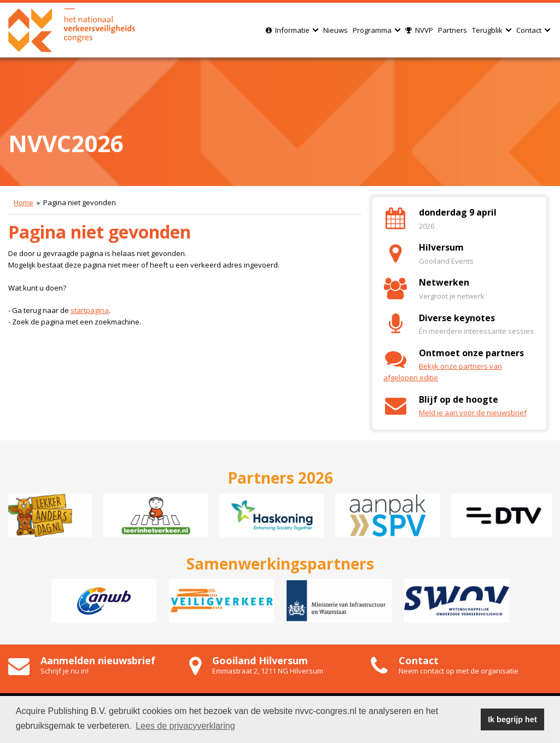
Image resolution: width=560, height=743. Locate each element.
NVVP (419, 30)
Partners (453, 30)
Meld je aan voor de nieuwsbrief (473, 413)
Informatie (292, 30)
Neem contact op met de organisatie (459, 671)
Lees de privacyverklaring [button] (185, 726)
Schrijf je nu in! (65, 671)
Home (24, 202)
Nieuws (336, 30)
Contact (533, 30)
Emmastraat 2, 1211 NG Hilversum (268, 671)
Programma (377, 30)
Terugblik (492, 30)
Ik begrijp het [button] (512, 719)
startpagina (90, 310)
